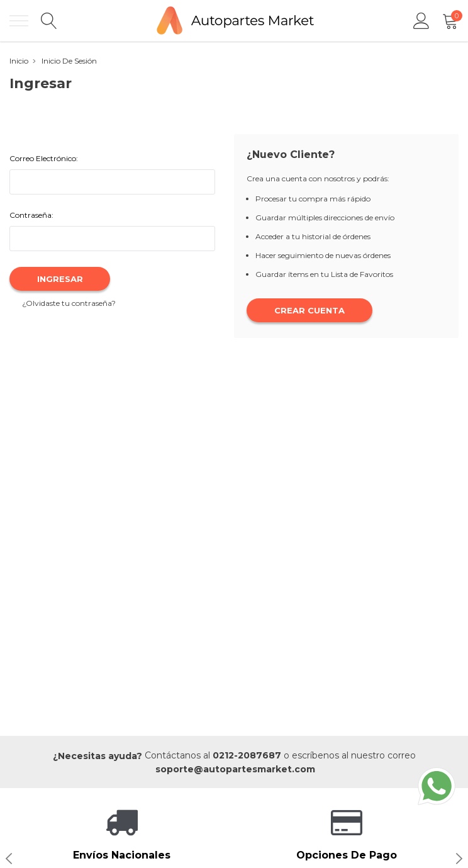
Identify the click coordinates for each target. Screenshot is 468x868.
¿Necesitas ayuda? (97, 756)
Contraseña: (31, 215)
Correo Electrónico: (44, 158)
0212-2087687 (247, 755)
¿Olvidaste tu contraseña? (69, 303)
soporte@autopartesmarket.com (235, 769)
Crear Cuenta (309, 310)
